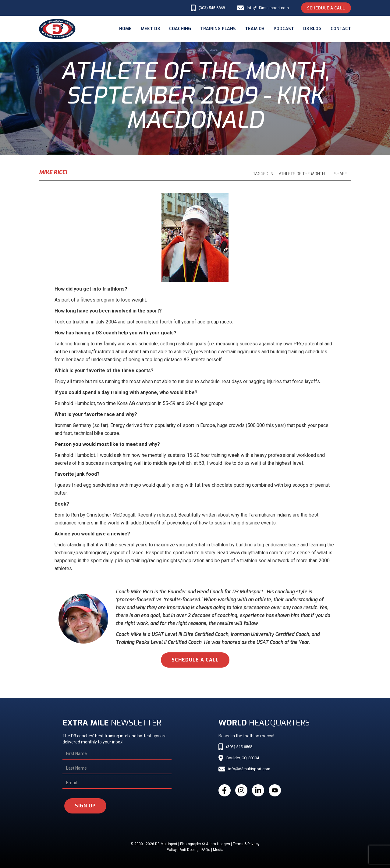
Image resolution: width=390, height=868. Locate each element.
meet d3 (150, 29)
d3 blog (312, 29)
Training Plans (218, 29)
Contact (341, 29)
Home (125, 29)
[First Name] (117, 754)
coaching (180, 29)
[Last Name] (117, 768)
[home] (57, 29)
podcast (284, 29)
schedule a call (195, 660)
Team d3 (255, 29)
